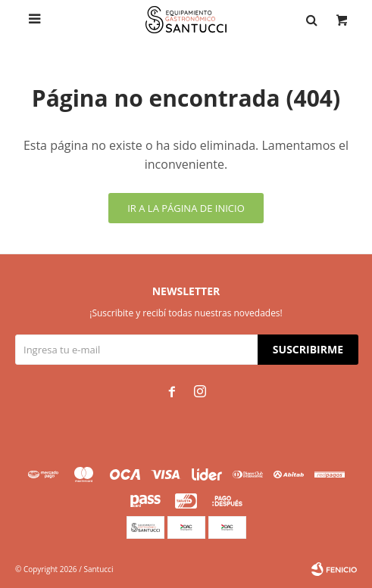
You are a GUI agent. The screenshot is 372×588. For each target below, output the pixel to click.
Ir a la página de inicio (186, 208)
